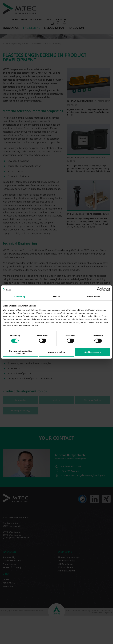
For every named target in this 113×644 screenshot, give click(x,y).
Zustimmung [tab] (20, 297)
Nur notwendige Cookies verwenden (21, 352)
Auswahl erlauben (56, 352)
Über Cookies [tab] (94, 297)
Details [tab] (56, 297)
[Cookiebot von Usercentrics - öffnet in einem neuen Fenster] (99, 289)
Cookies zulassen (92, 352)
